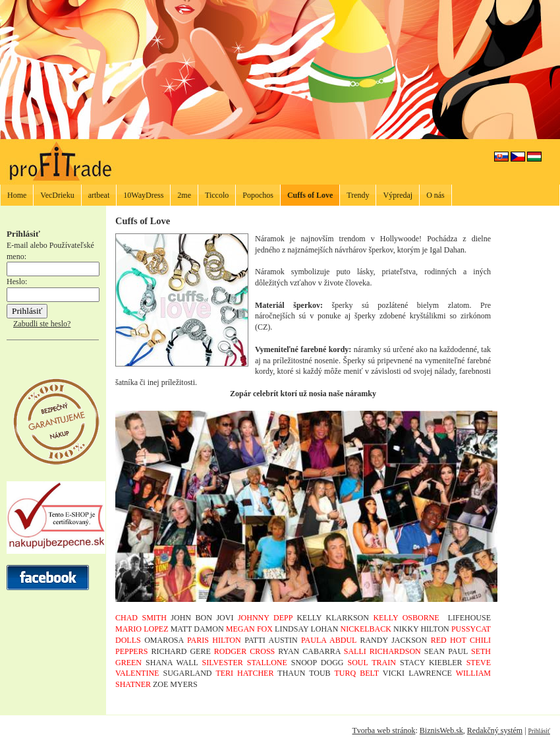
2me (184, 195)
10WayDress (143, 195)
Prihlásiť (539, 731)
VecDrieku (57, 195)
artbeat (99, 195)
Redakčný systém (495, 730)
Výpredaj (398, 195)
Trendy (358, 195)
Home (17, 195)
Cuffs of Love (310, 195)
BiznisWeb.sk (441, 730)
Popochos (258, 195)
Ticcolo (217, 195)
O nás (435, 195)
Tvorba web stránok (383, 730)
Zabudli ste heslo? (42, 324)
